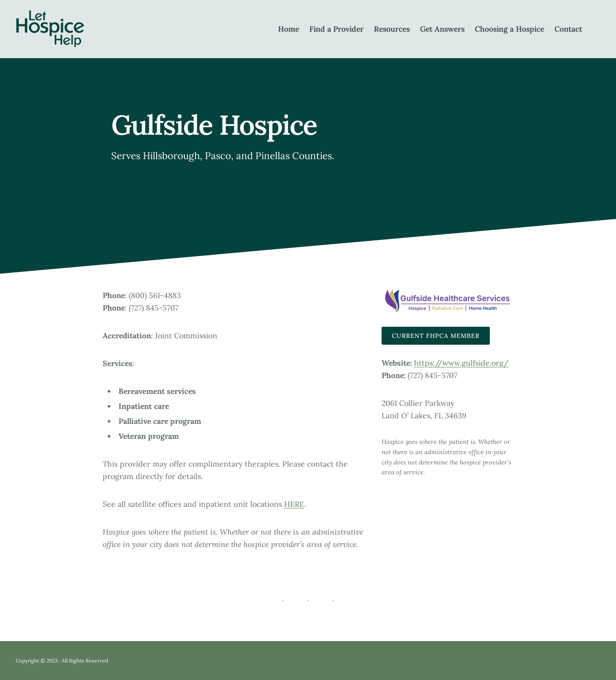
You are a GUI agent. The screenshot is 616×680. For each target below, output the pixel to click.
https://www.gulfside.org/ (461, 363)
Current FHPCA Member (436, 336)
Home (289, 29)
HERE (294, 504)
